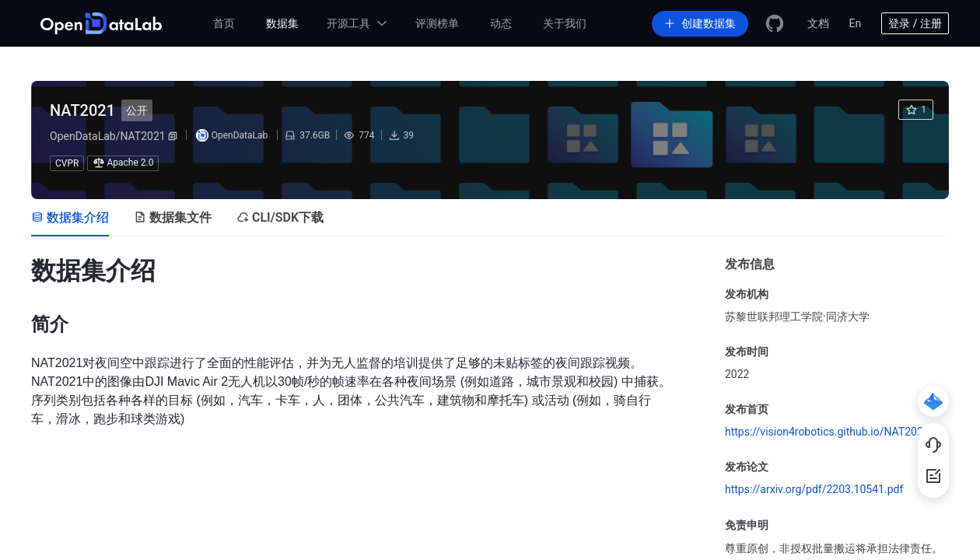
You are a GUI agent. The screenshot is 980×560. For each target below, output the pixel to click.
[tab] (70, 218)
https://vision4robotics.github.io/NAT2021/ (829, 432)
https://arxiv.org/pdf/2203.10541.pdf (814, 489)
